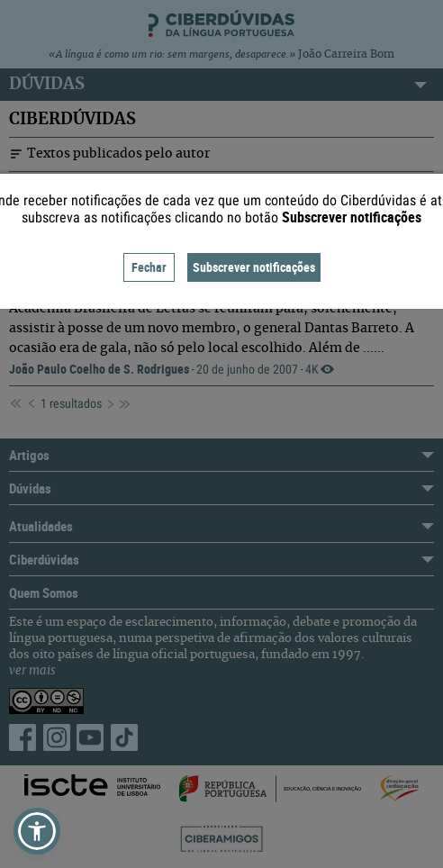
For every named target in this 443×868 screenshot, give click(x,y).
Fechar (149, 267)
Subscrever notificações (254, 267)
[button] (37, 831)
